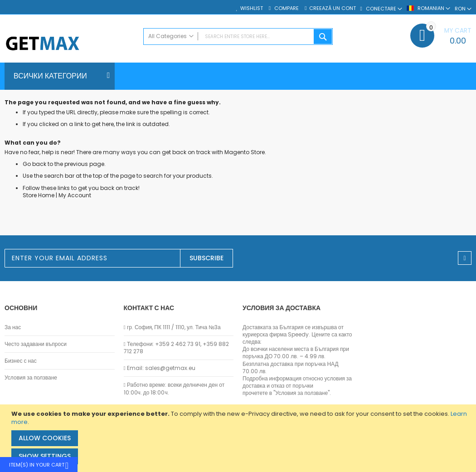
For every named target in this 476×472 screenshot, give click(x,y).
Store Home (39, 195)
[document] (239, 438)
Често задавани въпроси (36, 344)
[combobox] (238, 36)
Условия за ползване (31, 378)
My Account (75, 195)
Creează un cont (333, 8)
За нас (13, 327)
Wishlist (252, 8)
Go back (34, 164)
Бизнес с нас (21, 361)
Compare (286, 8)
